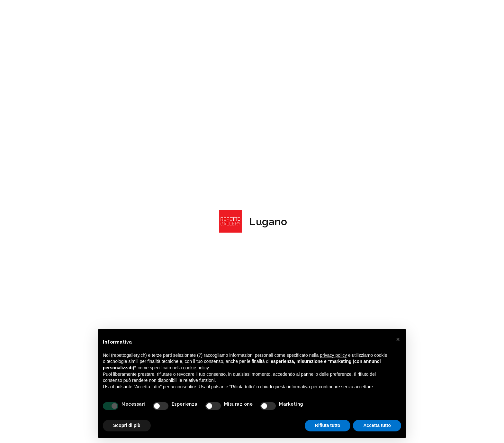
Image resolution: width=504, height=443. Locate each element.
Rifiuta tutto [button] (328, 425)
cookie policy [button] (196, 368)
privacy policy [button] (333, 355)
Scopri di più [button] (127, 425)
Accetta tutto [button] (377, 425)
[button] (398, 339)
